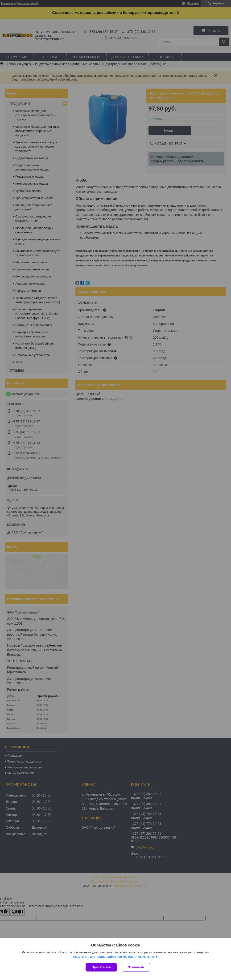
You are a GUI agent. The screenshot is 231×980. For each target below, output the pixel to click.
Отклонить (136, 967)
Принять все (101, 967)
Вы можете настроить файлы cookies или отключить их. (114, 957)
